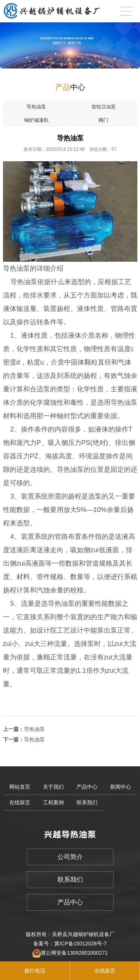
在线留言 (20, 802)
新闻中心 (121, 787)
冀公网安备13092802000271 (74, 953)
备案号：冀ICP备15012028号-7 (70, 944)
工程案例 (53, 802)
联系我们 (87, 802)
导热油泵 (34, 729)
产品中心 (87, 787)
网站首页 (20, 787)
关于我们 (53, 787)
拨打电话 (35, 971)
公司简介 (70, 857)
